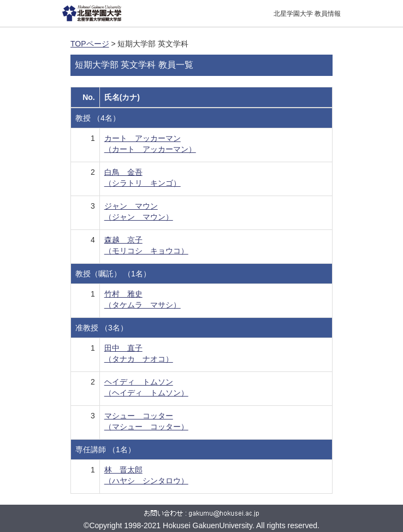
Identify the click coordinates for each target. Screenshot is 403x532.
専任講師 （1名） (105, 450)
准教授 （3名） (102, 328)
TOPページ (90, 44)
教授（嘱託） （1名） (113, 274)
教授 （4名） (98, 118)
